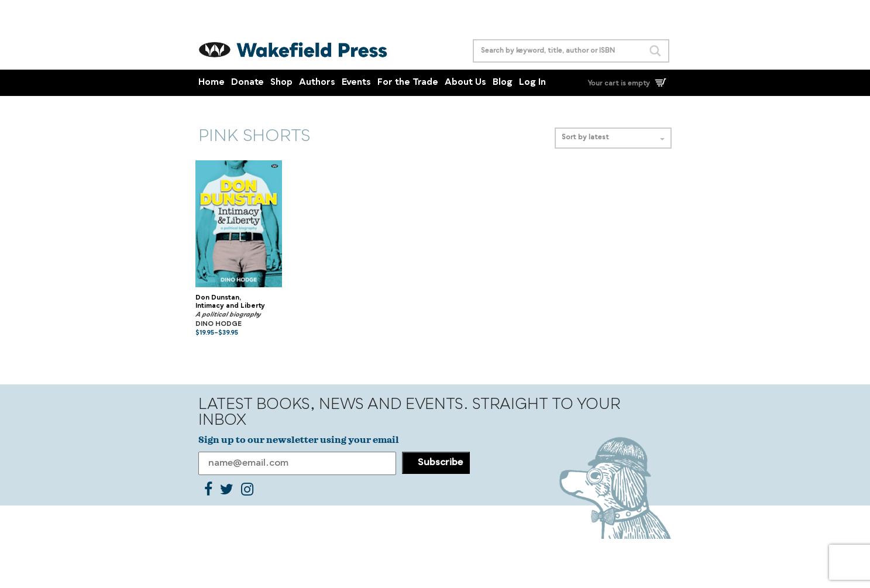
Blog (503, 83)
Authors (317, 83)
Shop (281, 83)
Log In (532, 83)
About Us (465, 83)
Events (356, 83)
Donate (247, 83)
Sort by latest (613, 138)
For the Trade (408, 83)
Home (212, 83)
